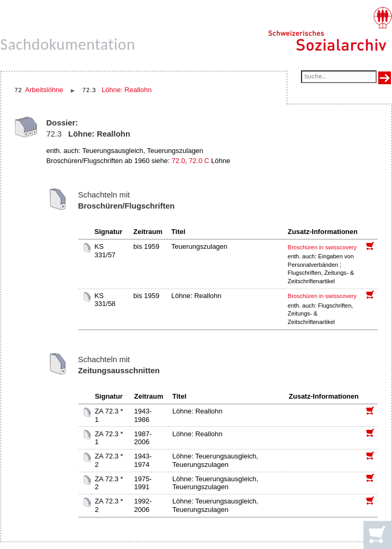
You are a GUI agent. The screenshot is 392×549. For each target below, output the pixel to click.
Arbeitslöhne (44, 90)
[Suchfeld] (339, 78)
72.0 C (199, 161)
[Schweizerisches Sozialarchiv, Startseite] (330, 29)
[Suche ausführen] (385, 78)
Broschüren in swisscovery (322, 247)
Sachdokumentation (68, 44)
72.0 (179, 161)
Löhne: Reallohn (127, 90)
